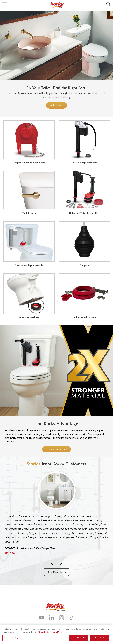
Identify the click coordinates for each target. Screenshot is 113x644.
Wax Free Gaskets (29, 317)
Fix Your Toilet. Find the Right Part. (56, 88)
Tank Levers (29, 213)
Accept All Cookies (79, 639)
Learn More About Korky (56, 449)
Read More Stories (57, 572)
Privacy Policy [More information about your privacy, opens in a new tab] (44, 633)
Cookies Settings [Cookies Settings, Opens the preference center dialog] (11, 639)
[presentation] (52, 563)
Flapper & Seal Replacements (29, 163)
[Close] (108, 630)
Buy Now (10, 553)
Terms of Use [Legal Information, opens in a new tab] (56, 633)
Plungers (84, 265)
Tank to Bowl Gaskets (84, 317)
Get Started (56, 105)
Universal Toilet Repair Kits (84, 213)
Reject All (99, 639)
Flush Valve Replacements (29, 265)
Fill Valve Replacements (84, 163)
